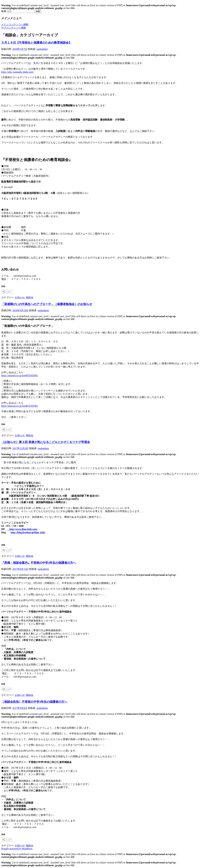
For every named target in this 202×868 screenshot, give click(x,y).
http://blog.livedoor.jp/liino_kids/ (28, 532)
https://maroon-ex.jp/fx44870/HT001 (20, 375)
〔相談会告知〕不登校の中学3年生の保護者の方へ (34, 702)
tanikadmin (42, 49)
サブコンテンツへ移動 (14, 28)
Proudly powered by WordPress (17, 849)
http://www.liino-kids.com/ (22, 529)
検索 (4, 11)
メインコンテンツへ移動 (15, 24)
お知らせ (20, 297)
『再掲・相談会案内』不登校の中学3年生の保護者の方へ (39, 563)
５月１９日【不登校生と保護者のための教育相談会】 (36, 43)
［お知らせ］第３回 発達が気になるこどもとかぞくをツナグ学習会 (46, 442)
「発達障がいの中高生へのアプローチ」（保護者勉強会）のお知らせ (47, 304)
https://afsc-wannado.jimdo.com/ (18, 72)
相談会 (30, 297)
